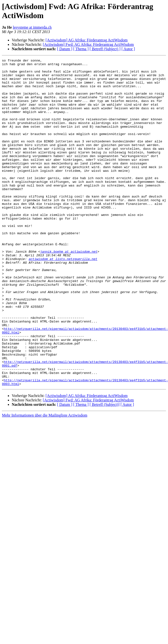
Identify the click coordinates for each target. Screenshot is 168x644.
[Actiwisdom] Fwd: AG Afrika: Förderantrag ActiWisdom (88, 44)
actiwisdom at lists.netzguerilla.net (63, 299)
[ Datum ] (65, 49)
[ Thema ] (81, 49)
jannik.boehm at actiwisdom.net (69, 290)
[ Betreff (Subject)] (104, 470)
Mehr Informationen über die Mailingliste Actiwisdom (45, 481)
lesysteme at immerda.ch (32, 27)
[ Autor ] (128, 49)
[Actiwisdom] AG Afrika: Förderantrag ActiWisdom (86, 40)
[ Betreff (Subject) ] (105, 49)
